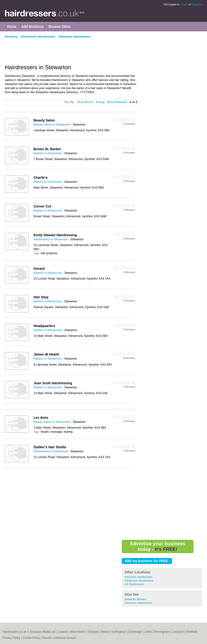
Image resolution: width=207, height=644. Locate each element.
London (63, 632)
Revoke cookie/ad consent (59, 638)
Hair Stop (41, 297)
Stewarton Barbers (135, 599)
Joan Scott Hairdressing (53, 383)
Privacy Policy (11, 638)
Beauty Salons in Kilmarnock (52, 125)
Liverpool (178, 632)
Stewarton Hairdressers (75, 37)
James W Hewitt (46, 354)
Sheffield (191, 632)
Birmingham (162, 632)
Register (197, 4)
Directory (11, 37)
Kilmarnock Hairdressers (38, 37)
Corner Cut (42, 206)
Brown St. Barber (47, 149)
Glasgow (93, 632)
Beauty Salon (44, 120)
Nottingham (119, 632)
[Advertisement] (77, 48)
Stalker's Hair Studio (50, 447)
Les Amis (41, 418)
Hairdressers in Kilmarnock (51, 239)
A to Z (133, 102)
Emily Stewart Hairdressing (55, 235)
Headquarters (44, 326)
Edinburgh (135, 632)
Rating (100, 102)
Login (184, 4)
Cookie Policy (31, 638)
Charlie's (41, 178)
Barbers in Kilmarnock (48, 153)
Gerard (39, 269)
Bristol (105, 632)
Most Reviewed (117, 102)
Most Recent (85, 102)
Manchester (78, 632)
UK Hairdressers (134, 584)
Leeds (148, 632)
